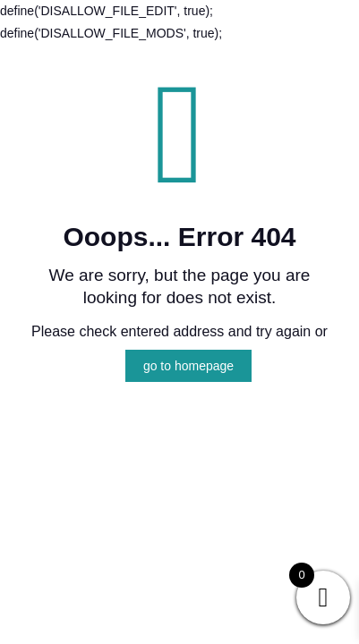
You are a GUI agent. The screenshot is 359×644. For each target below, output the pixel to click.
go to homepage (188, 366)
